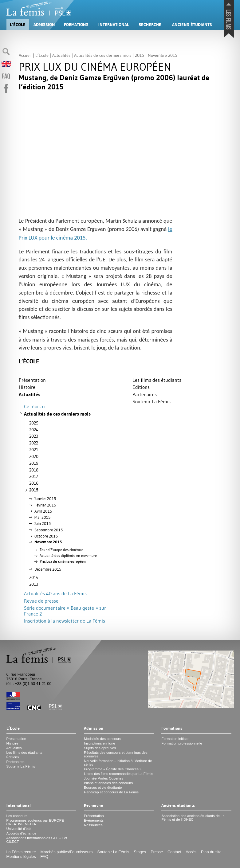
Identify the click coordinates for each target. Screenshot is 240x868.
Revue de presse (41, 601)
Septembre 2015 (49, 530)
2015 (34, 490)
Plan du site (211, 852)
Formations (76, 25)
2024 (34, 430)
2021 (34, 450)
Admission (44, 25)
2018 (34, 470)
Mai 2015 (42, 517)
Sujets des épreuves (100, 748)
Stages (140, 852)
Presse (157, 852)
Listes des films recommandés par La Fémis (118, 774)
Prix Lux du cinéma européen (63, 561)
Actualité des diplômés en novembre (68, 556)
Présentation (32, 380)
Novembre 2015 (48, 542)
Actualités (30, 395)
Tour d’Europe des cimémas (61, 550)
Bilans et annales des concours (108, 783)
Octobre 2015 (46, 536)
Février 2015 (45, 505)
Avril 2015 (43, 511)
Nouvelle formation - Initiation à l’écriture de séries (118, 763)
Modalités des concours (102, 739)
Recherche (150, 25)
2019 (34, 463)
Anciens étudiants (192, 25)
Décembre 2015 (48, 569)
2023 (34, 436)
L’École (18, 25)
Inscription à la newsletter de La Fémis (65, 621)
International (114, 25)
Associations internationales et (37, 840)
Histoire (27, 387)
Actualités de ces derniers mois (57, 414)
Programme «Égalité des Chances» (113, 769)
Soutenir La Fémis (151, 401)
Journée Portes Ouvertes (104, 778)
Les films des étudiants (157, 380)
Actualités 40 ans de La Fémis (55, 593)
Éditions (141, 387)
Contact (174, 852)
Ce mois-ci (35, 406)
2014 (34, 577)
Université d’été (19, 829)
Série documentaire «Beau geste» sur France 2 (65, 611)
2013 (34, 584)
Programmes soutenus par (35, 822)
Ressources (93, 825)
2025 (34, 423)
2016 (34, 483)
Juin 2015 (43, 523)
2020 (34, 456)
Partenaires (145, 394)
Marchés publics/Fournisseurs (67, 852)
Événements (94, 820)
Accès (191, 852)
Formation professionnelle (182, 743)
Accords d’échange (22, 833)
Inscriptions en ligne (100, 743)
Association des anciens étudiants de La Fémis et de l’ (193, 818)
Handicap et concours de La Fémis (111, 792)
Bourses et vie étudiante (103, 788)
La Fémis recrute (21, 852)
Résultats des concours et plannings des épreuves (116, 754)
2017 (34, 476)
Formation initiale (175, 739)
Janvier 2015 (45, 499)
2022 (34, 443)
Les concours (17, 816)
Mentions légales (21, 856)
